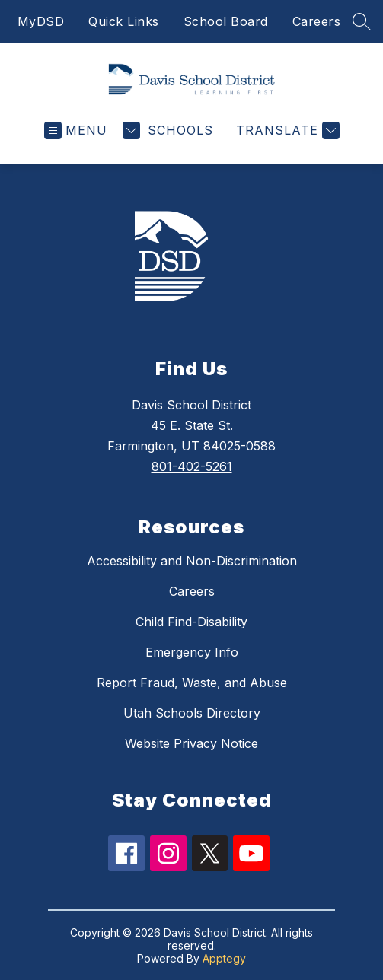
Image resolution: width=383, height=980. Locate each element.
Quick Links (124, 21)
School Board (226, 21)
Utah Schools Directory (192, 713)
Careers (317, 21)
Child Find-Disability (191, 622)
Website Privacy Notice (191, 743)
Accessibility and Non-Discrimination (192, 561)
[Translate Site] (286, 130)
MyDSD (41, 21)
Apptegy (224, 958)
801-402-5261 (192, 466)
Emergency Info (192, 652)
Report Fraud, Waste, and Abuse (192, 682)
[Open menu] (76, 130)
